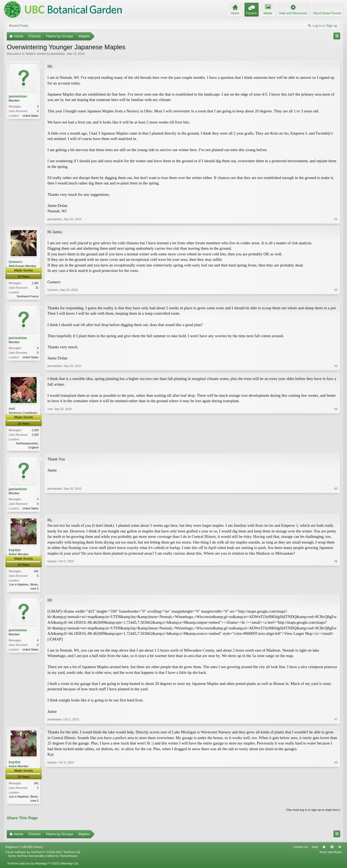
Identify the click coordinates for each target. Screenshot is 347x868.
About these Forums (327, 13)
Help (315, 849)
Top (332, 849)
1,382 (35, 283)
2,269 (35, 430)
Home (324, 849)
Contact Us (300, 849)
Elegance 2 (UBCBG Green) (24, 849)
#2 (336, 296)
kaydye (15, 551)
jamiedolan (58, 54)
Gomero (15, 262)
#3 (336, 366)
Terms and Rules (330, 854)
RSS (340, 849)
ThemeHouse (68, 858)
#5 (336, 509)
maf (12, 409)
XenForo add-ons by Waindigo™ (29, 866)
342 (36, 573)
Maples (30, 54)
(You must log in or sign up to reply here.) (313, 812)
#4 (336, 447)
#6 (336, 589)
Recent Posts (19, 26)
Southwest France (28, 296)
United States (30, 116)
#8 (336, 802)
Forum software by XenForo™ (43, 854)
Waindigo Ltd (69, 866)
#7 (336, 721)
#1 (336, 219)
